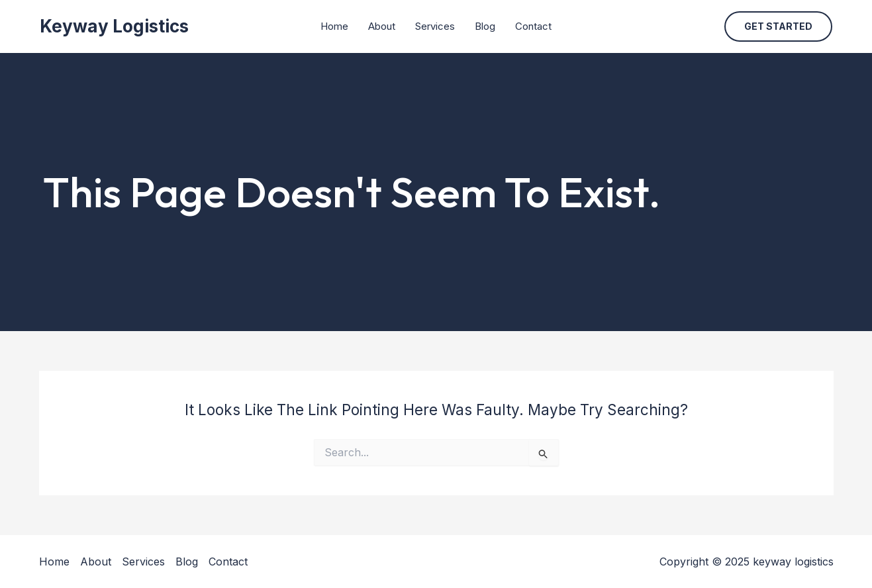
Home (334, 26)
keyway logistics (114, 26)
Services (435, 26)
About (382, 26)
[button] (778, 26)
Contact (533, 26)
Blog (485, 26)
